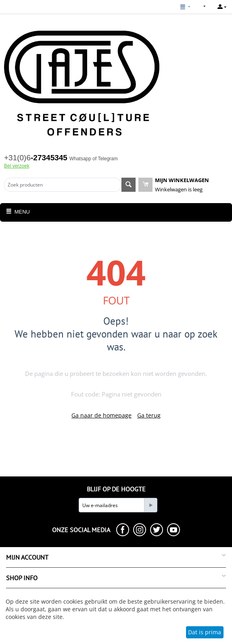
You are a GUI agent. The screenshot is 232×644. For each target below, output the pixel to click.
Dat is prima (205, 632)
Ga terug (149, 415)
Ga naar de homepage (101, 415)
